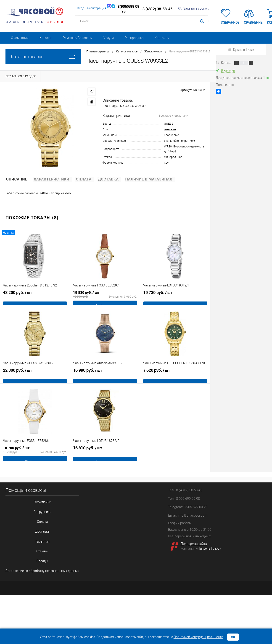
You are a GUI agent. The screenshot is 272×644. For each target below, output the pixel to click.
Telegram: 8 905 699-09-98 (188, 507)
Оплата (38, 516)
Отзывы (38, 538)
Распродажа (134, 38)
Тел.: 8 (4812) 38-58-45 (185, 490)
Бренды (39, 546)
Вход (81, 8)
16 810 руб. (105, 454)
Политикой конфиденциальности (198, 637)
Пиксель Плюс (209, 549)
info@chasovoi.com (193, 515)
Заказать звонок (196, 8)
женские (170, 129)
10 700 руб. (35, 454)
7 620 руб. (175, 376)
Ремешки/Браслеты (78, 38)
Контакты (162, 38)
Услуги (109, 38)
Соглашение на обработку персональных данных (38, 553)
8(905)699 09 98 (125, 9)
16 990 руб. (105, 376)
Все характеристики (173, 116)
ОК (233, 637)
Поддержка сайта (194, 544)
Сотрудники (38, 508)
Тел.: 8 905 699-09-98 (184, 499)
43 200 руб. (35, 298)
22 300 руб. (35, 376)
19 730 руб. (175, 298)
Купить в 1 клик (241, 49)
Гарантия (39, 531)
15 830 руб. (105, 298)
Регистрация (97, 8)
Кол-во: (226, 62)
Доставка (38, 523)
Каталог (46, 38)
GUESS (169, 124)
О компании (20, 38)
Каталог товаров (43, 57)
